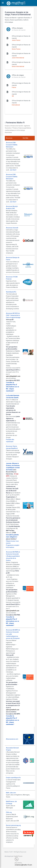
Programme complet (13, 545)
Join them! (13, 170)
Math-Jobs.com (11, 793)
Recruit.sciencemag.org (13, 825)
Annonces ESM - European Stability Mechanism (12, 145)
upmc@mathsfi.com (13, 611)
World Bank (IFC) (11, 292)
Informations (10, 547)
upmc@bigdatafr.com (13, 376)
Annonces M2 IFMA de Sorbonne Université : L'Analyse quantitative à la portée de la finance (13, 556)
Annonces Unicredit (12, 228)
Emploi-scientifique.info (13, 778)
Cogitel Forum (18, 856)
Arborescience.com (12, 739)
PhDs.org (9, 812)
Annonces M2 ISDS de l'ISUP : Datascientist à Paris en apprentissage (13, 315)
